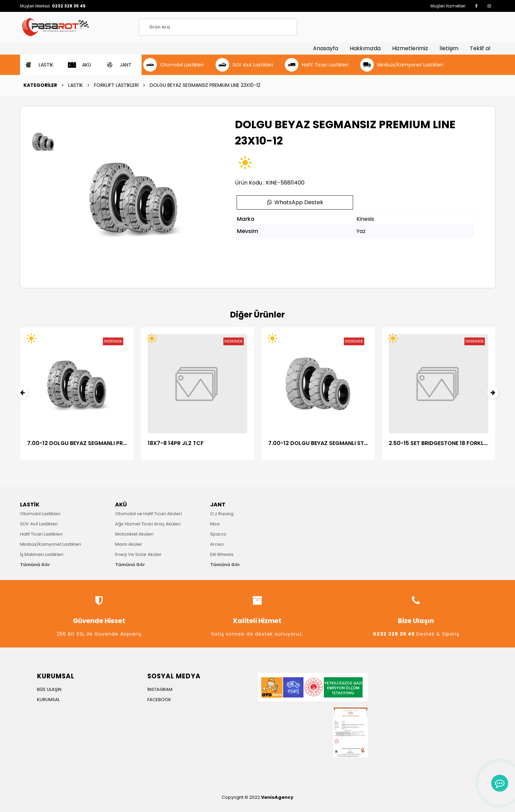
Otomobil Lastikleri (40, 514)
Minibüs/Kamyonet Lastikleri (51, 544)
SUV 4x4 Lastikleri (39, 524)
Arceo (217, 544)
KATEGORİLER (40, 85)
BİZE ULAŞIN (49, 689)
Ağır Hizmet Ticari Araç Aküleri (148, 524)
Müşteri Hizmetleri (448, 6)
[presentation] (22, 392)
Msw (215, 524)
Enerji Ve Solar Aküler (138, 554)
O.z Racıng (222, 514)
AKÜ (121, 505)
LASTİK (76, 85)
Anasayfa (326, 48)
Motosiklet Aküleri (134, 534)
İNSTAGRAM (160, 689)
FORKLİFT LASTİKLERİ (116, 85)
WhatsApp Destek (295, 202)
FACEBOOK (159, 700)
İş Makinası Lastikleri (42, 554)
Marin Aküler (129, 544)
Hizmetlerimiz (410, 48)
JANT (218, 505)
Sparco (218, 534)
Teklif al (480, 48)
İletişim (449, 48)
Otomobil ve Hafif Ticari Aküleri (149, 514)
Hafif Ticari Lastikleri (41, 534)
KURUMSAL (48, 700)
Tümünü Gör (35, 565)
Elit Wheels (222, 554)
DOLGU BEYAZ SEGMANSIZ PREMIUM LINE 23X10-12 (205, 85)
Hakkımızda (365, 48)
